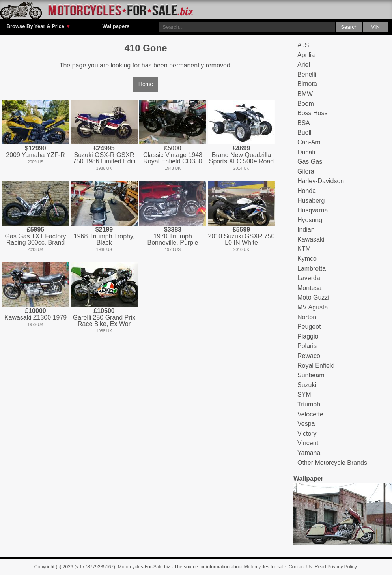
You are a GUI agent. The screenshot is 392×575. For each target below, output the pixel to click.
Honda (307, 191)
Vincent (308, 443)
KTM (304, 249)
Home (146, 84)
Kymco (307, 259)
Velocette (310, 414)
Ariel (304, 65)
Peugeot (309, 327)
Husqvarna (313, 210)
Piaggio (308, 336)
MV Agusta (313, 307)
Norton (307, 317)
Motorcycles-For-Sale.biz (144, 567)
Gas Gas (310, 162)
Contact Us (300, 567)
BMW (305, 94)
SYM (304, 394)
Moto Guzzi (313, 297)
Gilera (306, 171)
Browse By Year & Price (39, 26)
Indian (306, 229)
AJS (303, 45)
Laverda (309, 278)
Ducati (306, 152)
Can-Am (309, 142)
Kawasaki (311, 239)
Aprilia (306, 55)
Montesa (309, 288)
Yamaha (309, 453)
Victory (307, 434)
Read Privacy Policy (336, 567)
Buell (304, 132)
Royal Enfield (316, 366)
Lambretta (312, 269)
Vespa (306, 424)
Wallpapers (116, 26)
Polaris (307, 346)
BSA (304, 123)
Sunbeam (311, 375)
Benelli (307, 74)
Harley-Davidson (321, 181)
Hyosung (310, 220)
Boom (306, 104)
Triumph (309, 404)
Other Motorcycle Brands (332, 463)
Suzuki (307, 385)
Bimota (307, 84)
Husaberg (311, 201)
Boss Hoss (312, 113)
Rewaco (309, 356)
